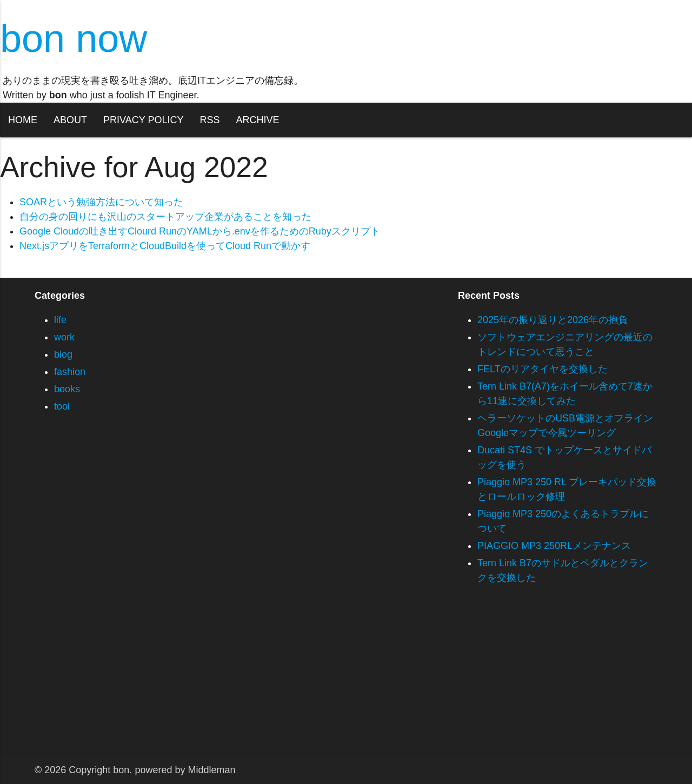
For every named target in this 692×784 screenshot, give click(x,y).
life (60, 320)
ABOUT (70, 120)
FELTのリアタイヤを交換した (543, 369)
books (67, 389)
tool (62, 406)
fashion (70, 372)
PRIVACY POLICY (143, 120)
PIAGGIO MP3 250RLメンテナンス (554, 546)
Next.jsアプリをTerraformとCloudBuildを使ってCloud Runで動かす (165, 246)
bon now (74, 38)
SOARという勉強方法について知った (101, 202)
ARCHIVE (257, 120)
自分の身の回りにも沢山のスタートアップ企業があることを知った (165, 217)
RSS (209, 120)
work (64, 337)
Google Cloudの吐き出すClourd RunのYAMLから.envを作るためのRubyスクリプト (200, 231)
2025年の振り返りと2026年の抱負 (553, 320)
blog (63, 354)
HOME (23, 120)
